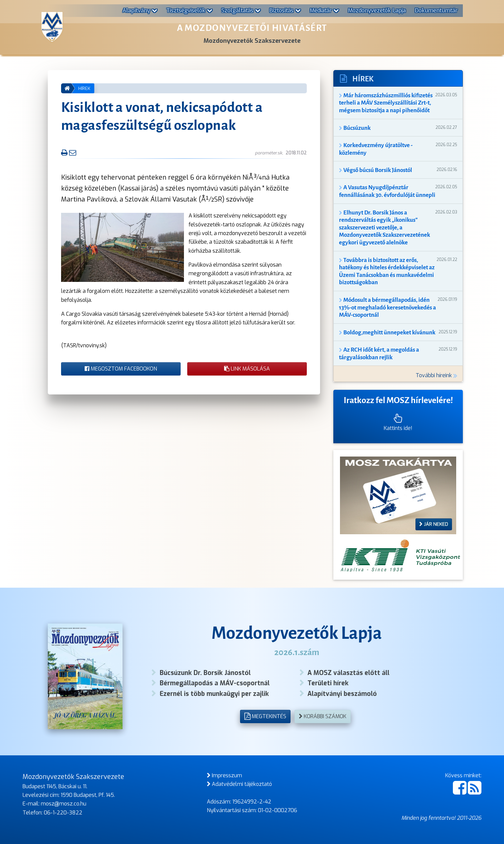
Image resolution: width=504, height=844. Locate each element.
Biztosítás (285, 10)
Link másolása (247, 369)
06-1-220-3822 (63, 813)
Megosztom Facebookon (121, 369)
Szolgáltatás (241, 10)
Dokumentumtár (436, 10)
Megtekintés (265, 716)
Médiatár (324, 10)
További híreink (436, 375)
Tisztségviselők (189, 10)
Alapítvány (140, 10)
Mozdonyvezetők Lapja (377, 10)
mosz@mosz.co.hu (64, 804)
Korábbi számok (323, 716)
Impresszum (224, 775)
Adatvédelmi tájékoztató (239, 784)
